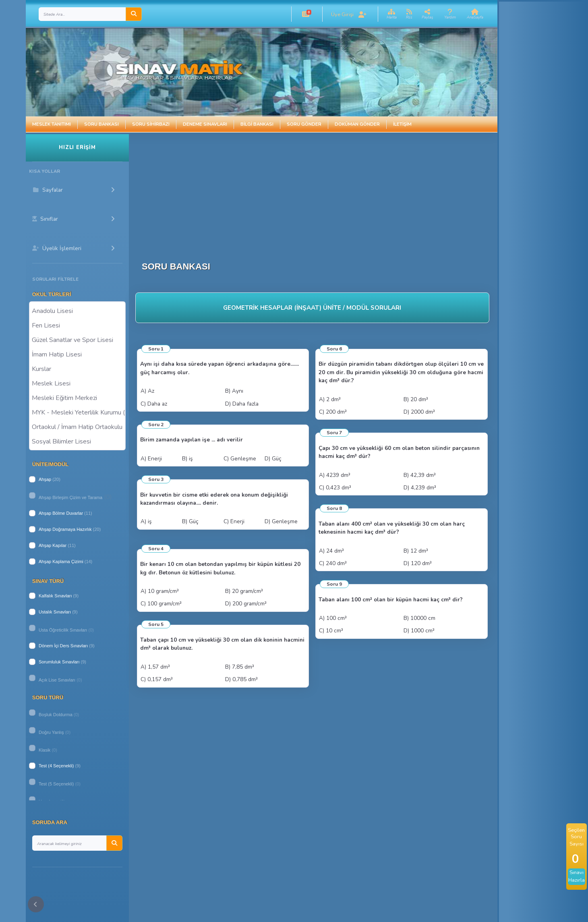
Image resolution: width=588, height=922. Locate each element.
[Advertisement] (319, 191)
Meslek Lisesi (77, 383)
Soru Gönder (304, 124)
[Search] (82, 14)
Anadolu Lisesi (77, 311)
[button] (305, 14)
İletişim (402, 124)
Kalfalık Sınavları (55, 596)
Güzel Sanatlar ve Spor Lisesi (77, 340)
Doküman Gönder (357, 124)
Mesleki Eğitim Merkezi (77, 398)
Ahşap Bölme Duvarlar (61, 513)
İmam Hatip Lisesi (77, 354)
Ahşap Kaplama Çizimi (61, 561)
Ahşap (45, 479)
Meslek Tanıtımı (52, 124)
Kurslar (77, 369)
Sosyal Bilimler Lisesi (77, 441)
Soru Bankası (101, 124)
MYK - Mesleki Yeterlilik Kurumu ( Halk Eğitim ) (77, 412)
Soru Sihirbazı (151, 124)
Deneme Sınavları (205, 124)
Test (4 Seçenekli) (56, 766)
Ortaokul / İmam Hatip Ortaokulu (77, 427)
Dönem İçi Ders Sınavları (63, 646)
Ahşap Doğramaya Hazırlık (65, 529)
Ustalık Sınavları (55, 612)
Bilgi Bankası (257, 124)
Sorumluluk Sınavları (59, 662)
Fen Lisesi (77, 325)
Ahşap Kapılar (53, 545)
